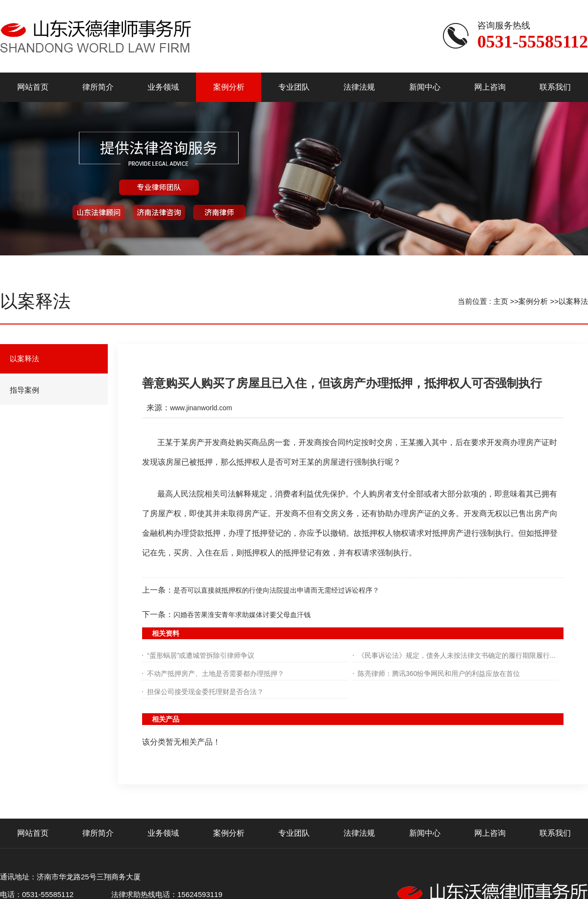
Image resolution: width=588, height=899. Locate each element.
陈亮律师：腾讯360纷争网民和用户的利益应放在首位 (439, 674)
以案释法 (573, 301)
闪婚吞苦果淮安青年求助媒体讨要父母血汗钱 (242, 615)
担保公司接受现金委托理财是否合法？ (205, 692)
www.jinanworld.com (201, 408)
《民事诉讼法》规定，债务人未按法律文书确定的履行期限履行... (457, 655)
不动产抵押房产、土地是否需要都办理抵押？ (216, 674)
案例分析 (533, 301)
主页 (501, 301)
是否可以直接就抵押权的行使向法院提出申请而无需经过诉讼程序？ (276, 590)
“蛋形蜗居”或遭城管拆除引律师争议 (201, 655)
